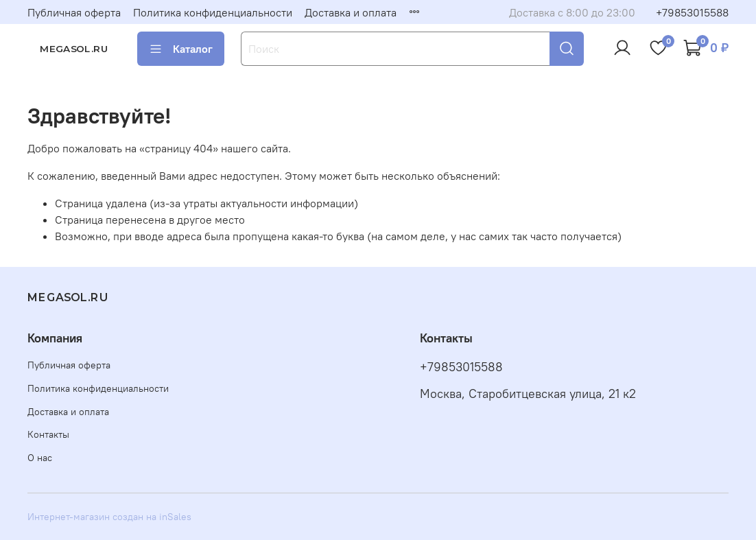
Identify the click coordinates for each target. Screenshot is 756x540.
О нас (40, 458)
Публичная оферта (74, 12)
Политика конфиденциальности (213, 12)
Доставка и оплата (351, 12)
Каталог (181, 49)
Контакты (48, 434)
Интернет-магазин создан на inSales (109, 517)
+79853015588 (692, 12)
